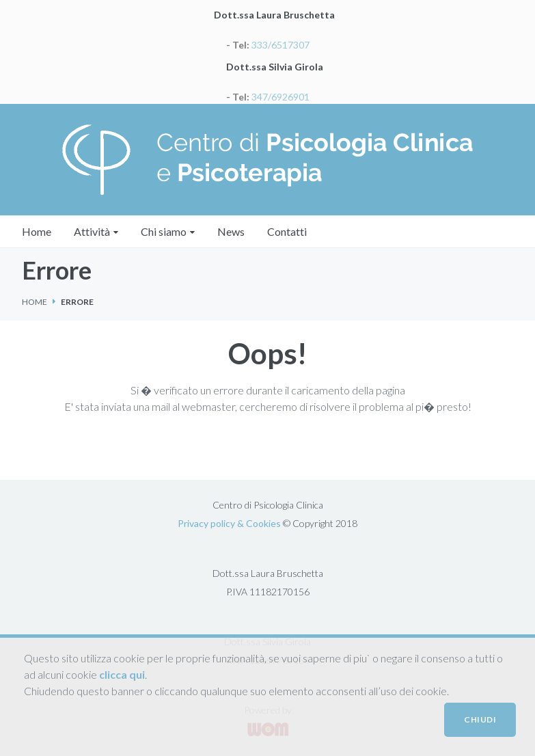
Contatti (287, 231)
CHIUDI (480, 719)
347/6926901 (279, 97)
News (231, 231)
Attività (92, 231)
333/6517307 (279, 45)
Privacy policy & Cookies (229, 523)
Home (37, 231)
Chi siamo (164, 231)
